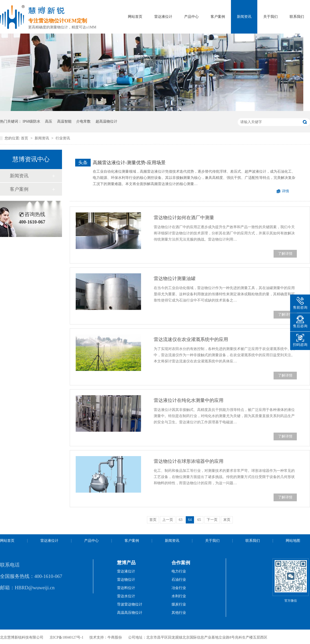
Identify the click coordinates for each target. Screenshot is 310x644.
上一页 (168, 520)
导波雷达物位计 (130, 604)
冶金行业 (179, 588)
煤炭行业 (179, 604)
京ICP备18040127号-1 (67, 637)
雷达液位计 (163, 17)
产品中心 (191, 17)
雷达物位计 (126, 580)
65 (199, 520)
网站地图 (293, 541)
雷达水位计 (126, 596)
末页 (227, 520)
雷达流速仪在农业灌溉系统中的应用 (191, 339)
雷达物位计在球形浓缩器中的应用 (189, 461)
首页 (25, 138)
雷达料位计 (126, 588)
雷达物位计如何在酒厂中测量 (184, 218)
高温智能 (64, 121)
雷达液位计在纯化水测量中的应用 (189, 400)
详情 (285, 191)
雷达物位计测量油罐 (175, 279)
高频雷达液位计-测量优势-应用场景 (129, 163)
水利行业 (179, 596)
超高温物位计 (106, 121)
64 (190, 520)
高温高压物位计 (130, 613)
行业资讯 (63, 138)
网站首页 (135, 17)
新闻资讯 (244, 17)
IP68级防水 (32, 121)
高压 (49, 121)
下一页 (212, 520)
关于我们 (270, 17)
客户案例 (218, 17)
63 (181, 520)
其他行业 (179, 613)
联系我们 (297, 17)
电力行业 (179, 571)
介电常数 (83, 121)
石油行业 (179, 580)
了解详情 (285, 254)
